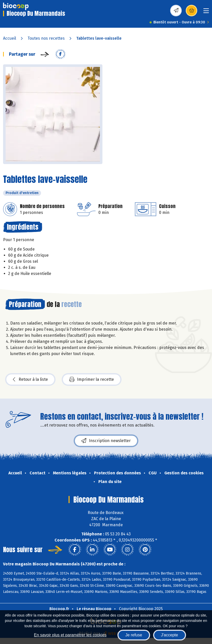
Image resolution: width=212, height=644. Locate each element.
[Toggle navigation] (206, 12)
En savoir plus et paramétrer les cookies (70, 635)
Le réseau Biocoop (94, 609)
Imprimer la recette (92, 379)
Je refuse (134, 635)
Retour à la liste (30, 379)
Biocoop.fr (59, 609)
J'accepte (170, 635)
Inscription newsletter (106, 441)
